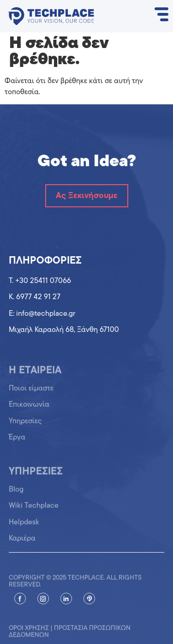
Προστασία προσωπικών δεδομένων (70, 636)
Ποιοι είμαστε (31, 392)
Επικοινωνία (29, 409)
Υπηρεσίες (25, 425)
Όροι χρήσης (29, 633)
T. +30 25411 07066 (40, 281)
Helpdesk (24, 526)
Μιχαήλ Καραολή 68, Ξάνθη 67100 (64, 330)
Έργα (17, 441)
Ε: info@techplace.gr (42, 314)
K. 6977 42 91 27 (35, 297)
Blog (16, 493)
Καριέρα (22, 542)
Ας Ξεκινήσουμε (87, 196)
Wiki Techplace (34, 510)
